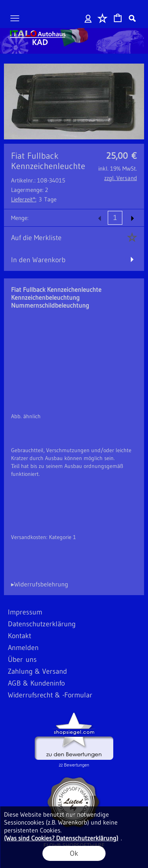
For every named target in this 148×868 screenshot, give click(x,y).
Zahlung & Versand (37, 671)
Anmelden (88, 18)
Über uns (22, 659)
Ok (74, 853)
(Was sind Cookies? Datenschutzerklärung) (61, 838)
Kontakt (20, 636)
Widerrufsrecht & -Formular (50, 695)
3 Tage (34, 199)
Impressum (25, 612)
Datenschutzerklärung (42, 624)
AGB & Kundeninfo (36, 683)
